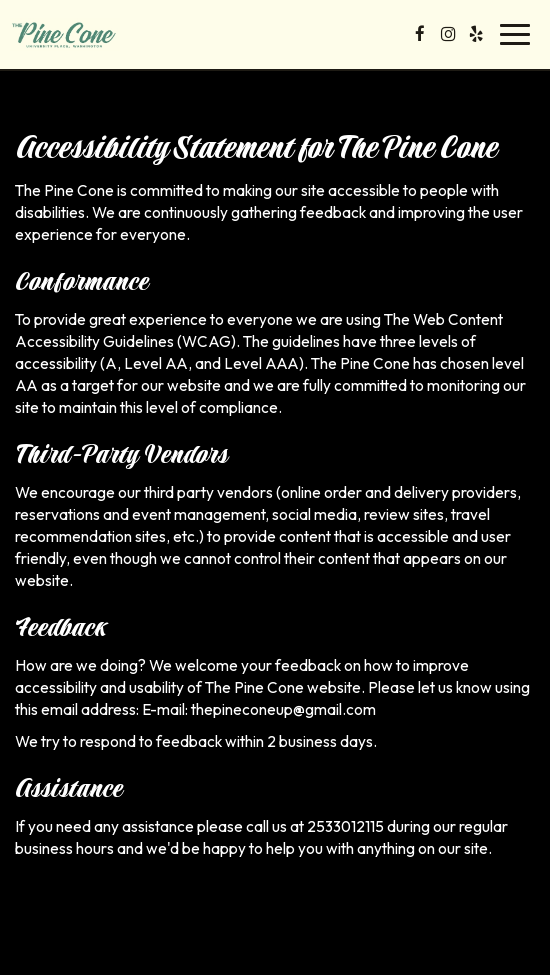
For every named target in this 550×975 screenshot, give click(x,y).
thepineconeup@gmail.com (283, 709)
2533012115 (345, 826)
